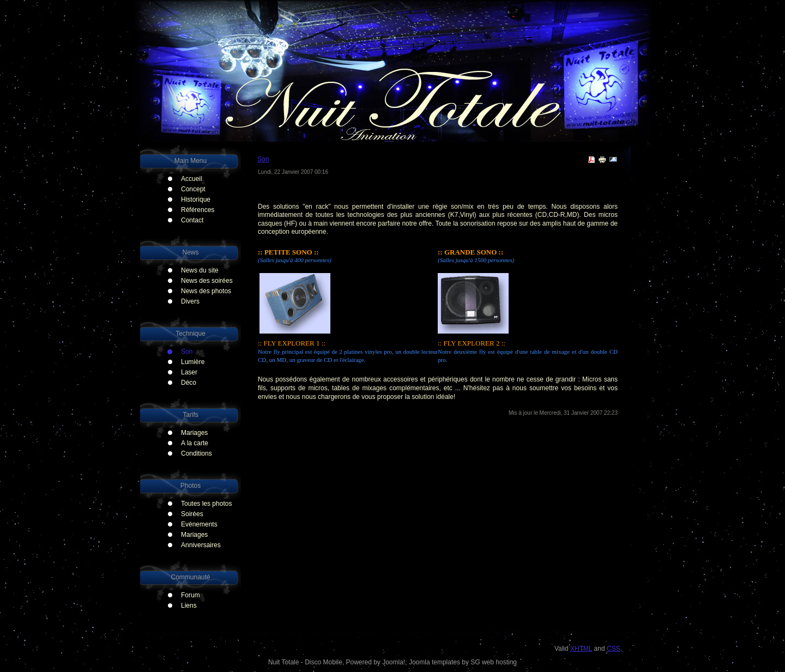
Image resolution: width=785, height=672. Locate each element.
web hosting (499, 662)
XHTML (581, 649)
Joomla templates (434, 662)
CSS (614, 649)
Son (263, 159)
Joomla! (394, 662)
